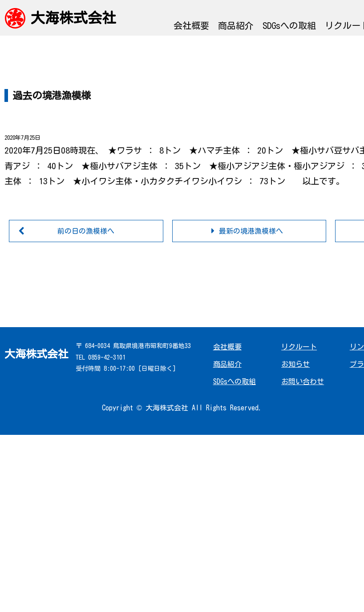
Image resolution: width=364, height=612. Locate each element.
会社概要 (191, 25)
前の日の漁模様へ (86, 231)
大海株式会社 (73, 18)
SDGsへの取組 (289, 25)
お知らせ (295, 364)
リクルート (299, 347)
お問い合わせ (303, 381)
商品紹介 (236, 25)
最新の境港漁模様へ (251, 231)
